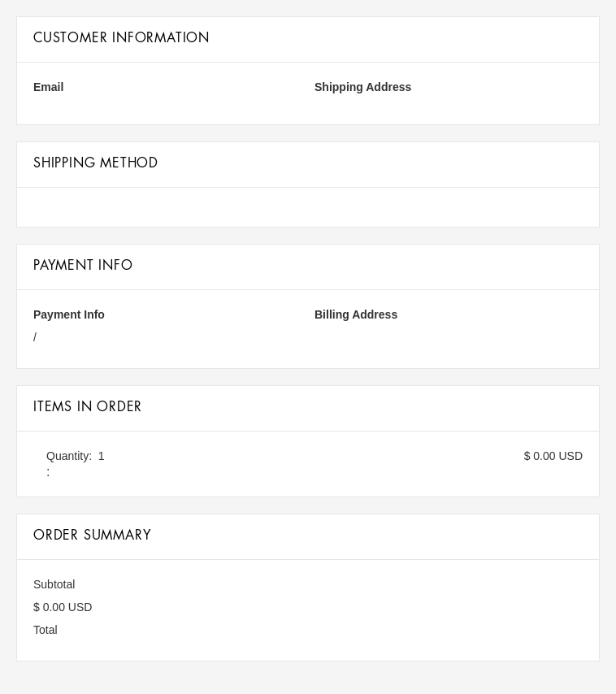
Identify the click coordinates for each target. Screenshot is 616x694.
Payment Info (69, 314)
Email (48, 87)
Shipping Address (363, 87)
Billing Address (356, 314)
